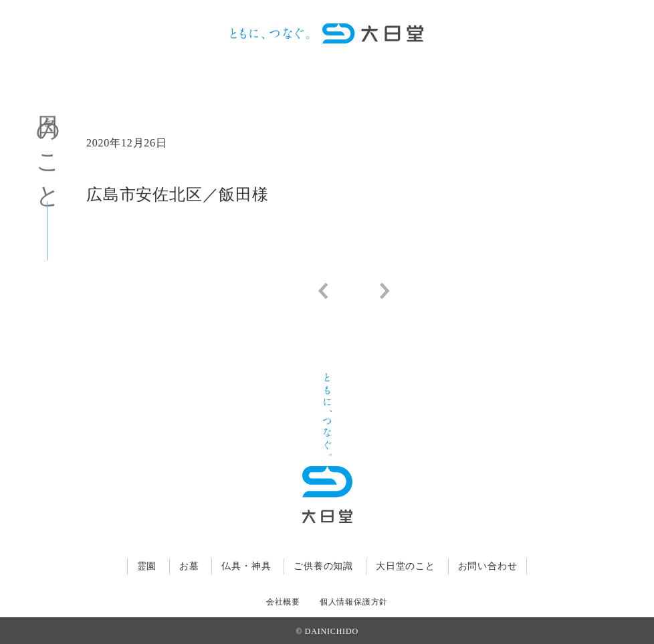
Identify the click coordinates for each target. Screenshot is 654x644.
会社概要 (283, 602)
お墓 (189, 566)
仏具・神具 (246, 566)
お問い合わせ (488, 566)
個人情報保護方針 (354, 602)
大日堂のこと (406, 566)
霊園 (147, 566)
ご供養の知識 (323, 566)
